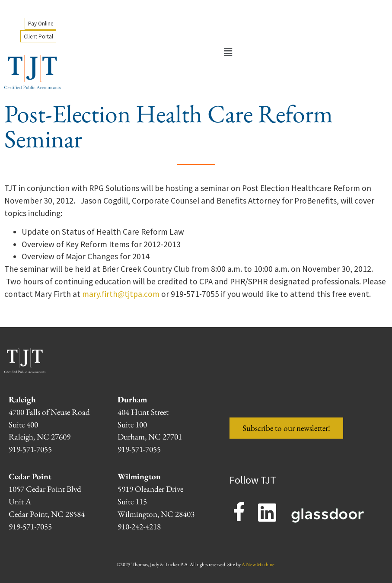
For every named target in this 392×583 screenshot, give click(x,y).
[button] (228, 53)
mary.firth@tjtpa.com (121, 294)
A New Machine (258, 564)
